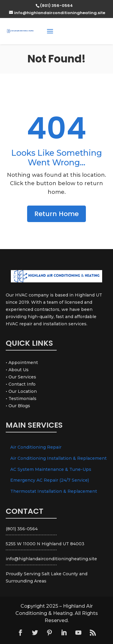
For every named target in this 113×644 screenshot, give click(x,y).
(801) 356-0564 (87, 31)
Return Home (56, 214)
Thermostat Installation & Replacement (54, 491)
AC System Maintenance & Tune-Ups (51, 469)
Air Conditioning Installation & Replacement (58, 458)
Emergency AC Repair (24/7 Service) (50, 480)
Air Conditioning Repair (36, 447)
